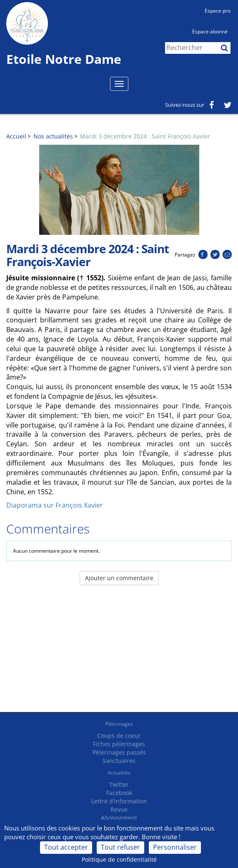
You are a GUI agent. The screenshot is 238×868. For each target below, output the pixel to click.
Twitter (119, 784)
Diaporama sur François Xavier (55, 505)
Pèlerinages (119, 724)
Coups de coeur (119, 736)
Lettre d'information (119, 801)
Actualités (119, 773)
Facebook (119, 793)
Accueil (16, 136)
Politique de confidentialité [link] (119, 859)
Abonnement (119, 818)
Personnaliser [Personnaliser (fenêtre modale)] (175, 847)
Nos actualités (53, 136)
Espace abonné (210, 31)
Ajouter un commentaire (119, 578)
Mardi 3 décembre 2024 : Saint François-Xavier (145, 136)
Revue (119, 809)
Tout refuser (120, 847)
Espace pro (218, 11)
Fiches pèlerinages (119, 744)
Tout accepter (66, 847)
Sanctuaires (119, 761)
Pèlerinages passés (119, 752)
